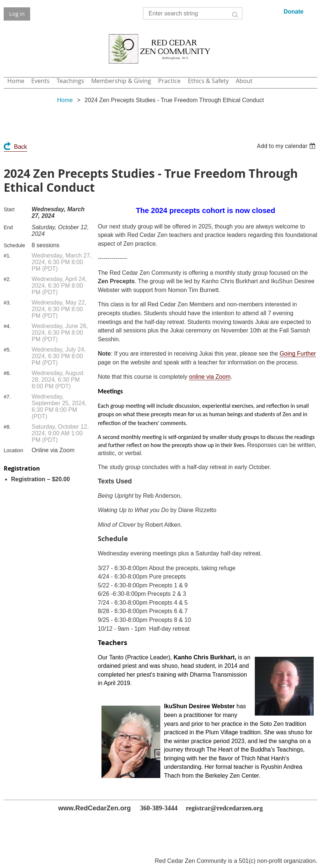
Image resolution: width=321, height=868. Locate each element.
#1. (7, 256)
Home (65, 100)
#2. (7, 279)
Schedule (14, 245)
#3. (7, 303)
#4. (7, 326)
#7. (7, 397)
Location (13, 450)
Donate (293, 12)
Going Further (298, 354)
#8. (7, 427)
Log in (17, 14)
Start (9, 209)
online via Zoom (210, 377)
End (8, 227)
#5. (7, 350)
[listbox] (287, 146)
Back (21, 147)
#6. (7, 373)
